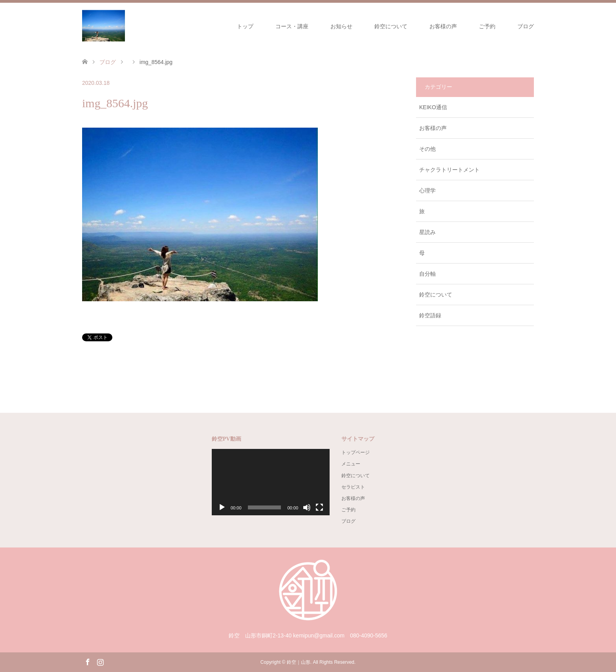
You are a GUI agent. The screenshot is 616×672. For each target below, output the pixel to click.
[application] (271, 482)
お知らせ (341, 26)
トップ (245, 26)
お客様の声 (443, 26)
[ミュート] (307, 507)
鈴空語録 (430, 315)
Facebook (88, 661)
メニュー (351, 464)
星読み (427, 232)
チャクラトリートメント (449, 170)
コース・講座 (292, 26)
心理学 (427, 190)
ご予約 (487, 26)
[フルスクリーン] (319, 507)
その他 (427, 149)
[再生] (222, 507)
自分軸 (427, 274)
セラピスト (353, 487)
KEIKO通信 (433, 107)
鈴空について (391, 26)
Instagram (100, 661)
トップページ (356, 452)
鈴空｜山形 (299, 662)
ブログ (526, 26)
